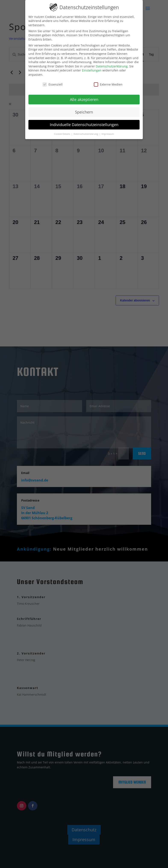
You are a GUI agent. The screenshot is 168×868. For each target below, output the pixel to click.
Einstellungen (92, 70)
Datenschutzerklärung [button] (86, 134)
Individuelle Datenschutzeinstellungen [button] (84, 125)
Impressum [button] (108, 134)
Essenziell (53, 84)
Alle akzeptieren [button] (84, 99)
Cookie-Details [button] (62, 134)
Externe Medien (108, 84)
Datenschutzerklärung (112, 66)
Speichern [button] (84, 112)
